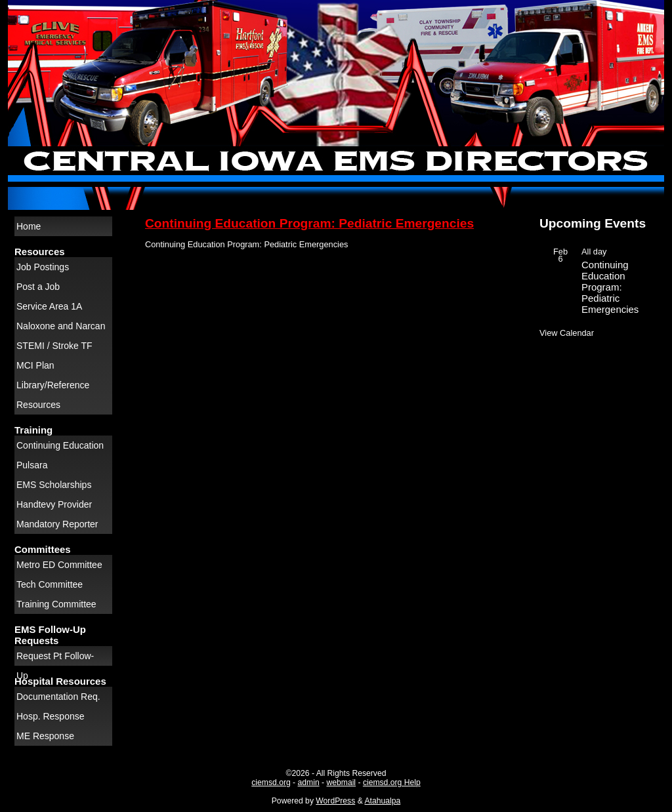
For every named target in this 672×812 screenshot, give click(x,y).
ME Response (45, 736)
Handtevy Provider (54, 504)
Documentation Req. (58, 697)
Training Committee (56, 604)
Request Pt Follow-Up (55, 658)
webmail (341, 782)
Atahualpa (382, 801)
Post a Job (38, 287)
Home (29, 226)
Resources (38, 405)
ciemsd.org (271, 782)
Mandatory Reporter (57, 524)
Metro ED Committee (59, 565)
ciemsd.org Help (392, 782)
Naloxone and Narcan (61, 326)
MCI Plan (35, 365)
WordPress (335, 801)
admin (309, 782)
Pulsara (32, 465)
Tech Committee (50, 584)
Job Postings (43, 267)
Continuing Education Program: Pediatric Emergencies (309, 223)
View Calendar (567, 333)
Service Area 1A (49, 306)
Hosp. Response (51, 716)
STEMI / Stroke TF (54, 346)
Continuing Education (60, 445)
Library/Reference (53, 385)
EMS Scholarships (54, 485)
